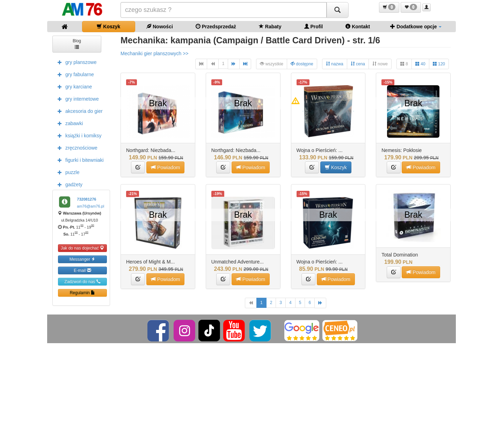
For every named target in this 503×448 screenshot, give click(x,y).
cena (358, 64)
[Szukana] (224, 10)
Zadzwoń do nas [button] (82, 281)
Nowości (159, 26)
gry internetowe (76, 99)
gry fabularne (74, 74)
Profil (314, 26)
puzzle (67, 172)
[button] (389, 7)
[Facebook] (159, 330)
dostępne (302, 64)
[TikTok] (209, 330)
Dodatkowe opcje (416, 26)
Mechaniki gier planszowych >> (155, 53)
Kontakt (358, 26)
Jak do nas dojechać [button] (83, 248)
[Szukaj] (337, 10)
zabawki (69, 123)
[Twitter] (261, 330)
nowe (380, 64)
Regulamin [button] (83, 293)
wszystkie (272, 64)
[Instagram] (185, 330)
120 (439, 64)
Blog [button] (77, 44)
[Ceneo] (340, 330)
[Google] (302, 330)
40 (420, 64)
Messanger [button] (83, 259)
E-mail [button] (82, 270)
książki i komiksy (78, 135)
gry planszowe (75, 62)
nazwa (335, 64)
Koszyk (108, 26)
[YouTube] (235, 330)
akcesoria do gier (78, 111)
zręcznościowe (76, 147)
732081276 (86, 199)
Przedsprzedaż (216, 26)
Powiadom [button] (165, 167)
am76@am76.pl (90, 206)
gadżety (68, 184)
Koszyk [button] (336, 167)
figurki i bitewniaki (79, 160)
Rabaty (270, 26)
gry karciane (73, 86)
